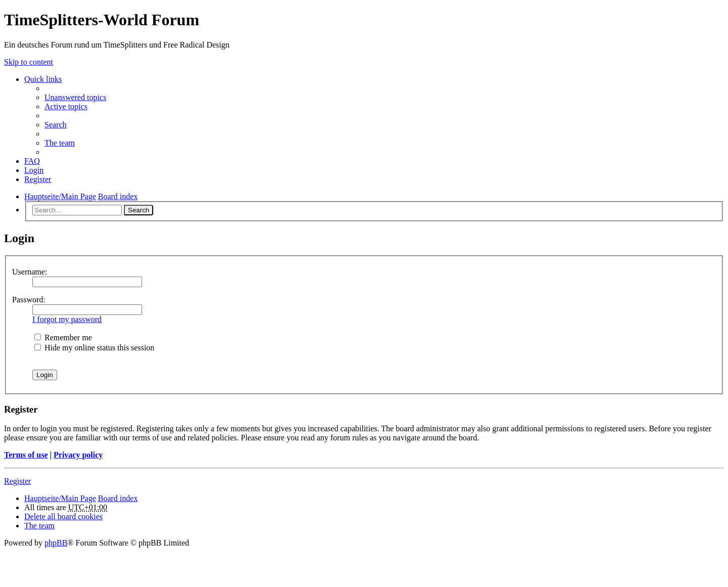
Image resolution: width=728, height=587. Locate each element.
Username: (30, 272)
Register (17, 481)
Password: (29, 300)
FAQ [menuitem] (32, 161)
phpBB (56, 543)
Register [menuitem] (38, 179)
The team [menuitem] (60, 143)
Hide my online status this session (94, 348)
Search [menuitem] (56, 125)
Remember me (63, 337)
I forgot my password (67, 319)
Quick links (43, 79)
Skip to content (29, 62)
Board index (118, 498)
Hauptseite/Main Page (60, 498)
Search (139, 210)
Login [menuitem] (34, 170)
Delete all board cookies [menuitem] (63, 516)
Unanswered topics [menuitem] (75, 97)
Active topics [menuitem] (66, 106)
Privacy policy (78, 455)
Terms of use (26, 455)
